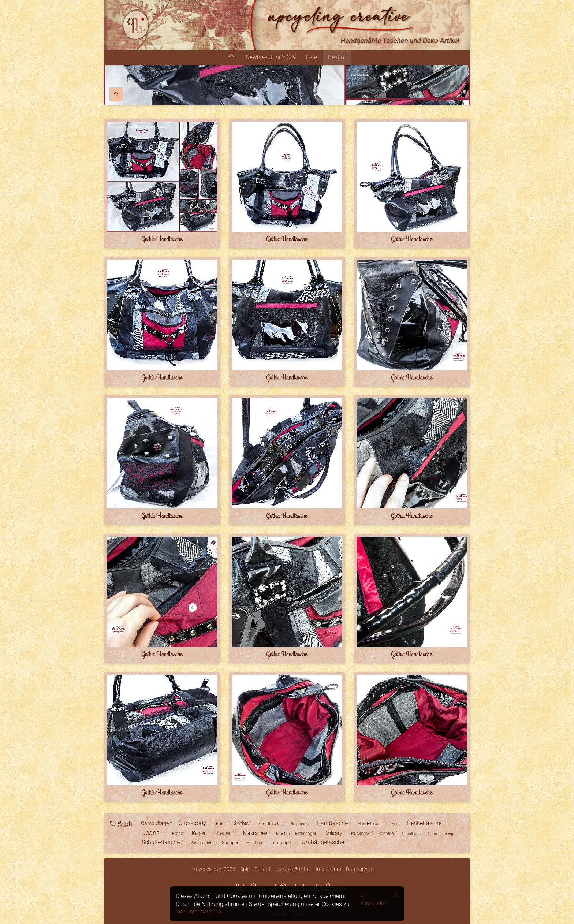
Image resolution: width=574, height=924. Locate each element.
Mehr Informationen (198, 912)
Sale (312, 57)
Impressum (328, 869)
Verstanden (373, 903)
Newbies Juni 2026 (270, 57)
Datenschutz (360, 869)
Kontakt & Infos (293, 869)
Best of (337, 57)
